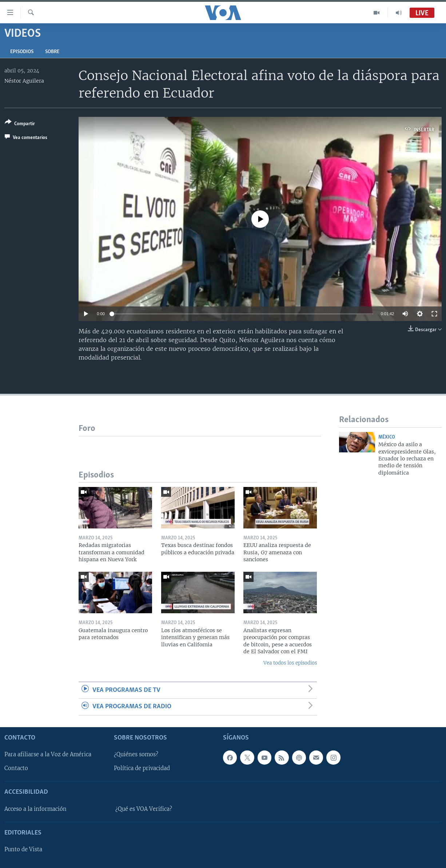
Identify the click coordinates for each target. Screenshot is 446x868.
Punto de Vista (23, 849)
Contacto (16, 768)
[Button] (20, 124)
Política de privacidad (142, 768)
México (387, 437)
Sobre (52, 52)
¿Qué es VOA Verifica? (144, 809)
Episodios (22, 52)
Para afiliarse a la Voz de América (48, 754)
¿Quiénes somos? (136, 754)
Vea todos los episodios (290, 663)
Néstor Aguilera (24, 81)
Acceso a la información (35, 809)
